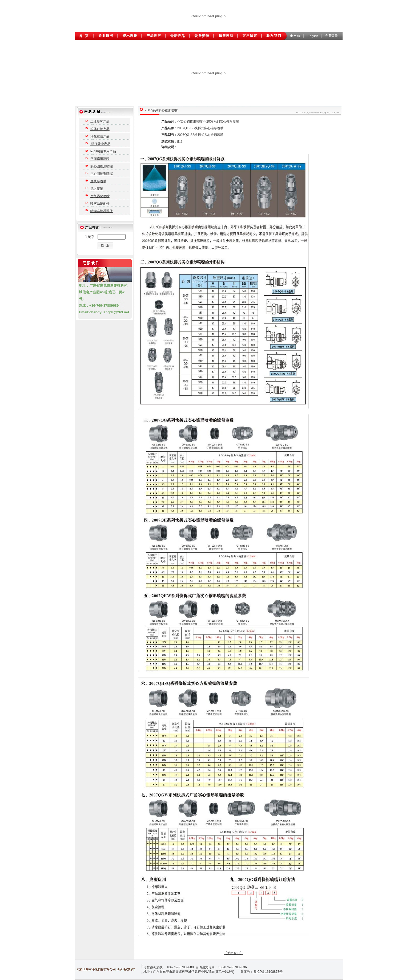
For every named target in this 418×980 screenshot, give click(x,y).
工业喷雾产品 (100, 122)
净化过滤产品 (100, 136)
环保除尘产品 (100, 144)
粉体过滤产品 (100, 129)
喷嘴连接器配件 (102, 211)
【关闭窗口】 (234, 953)
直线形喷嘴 (98, 181)
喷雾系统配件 (100, 204)
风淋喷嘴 (97, 189)
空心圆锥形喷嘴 (102, 174)
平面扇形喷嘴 (100, 159)
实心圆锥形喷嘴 (102, 166)
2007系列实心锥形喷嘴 (161, 110)
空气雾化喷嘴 (100, 196)
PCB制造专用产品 (103, 151)
